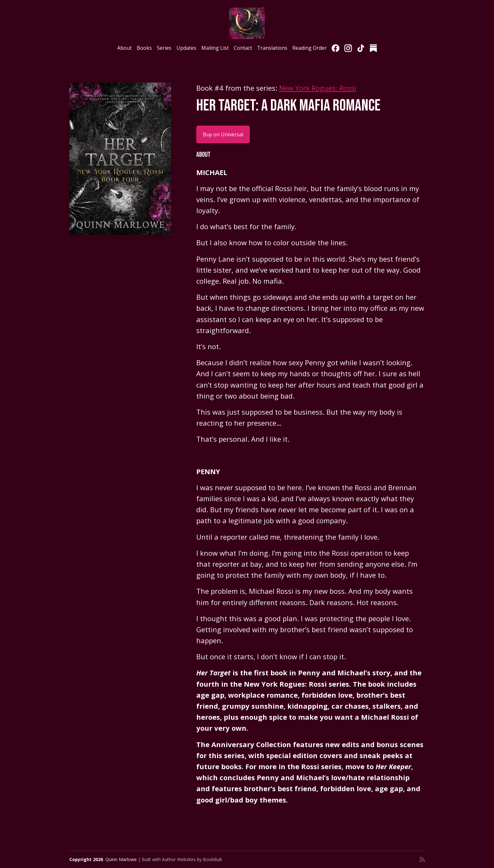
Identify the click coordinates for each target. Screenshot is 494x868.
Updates (186, 48)
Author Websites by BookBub (192, 859)
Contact (243, 48)
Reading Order (310, 48)
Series (164, 48)
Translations (272, 48)
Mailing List (215, 48)
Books (144, 48)
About (124, 48)
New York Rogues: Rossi (318, 88)
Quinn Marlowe (121, 859)
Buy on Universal (223, 134)
